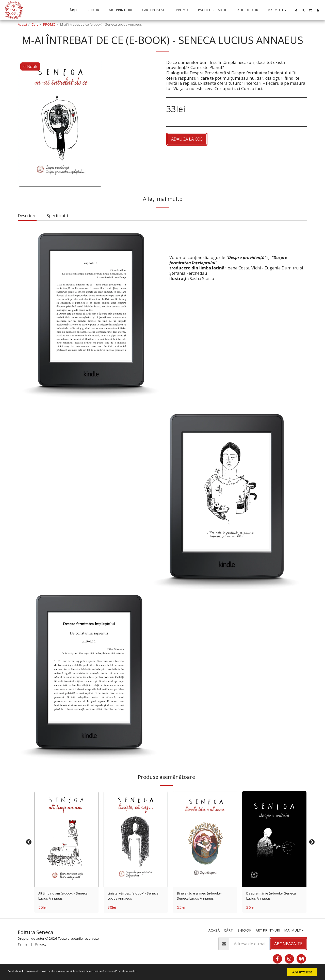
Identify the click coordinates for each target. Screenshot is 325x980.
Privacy (41, 947)
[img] (66, 839)
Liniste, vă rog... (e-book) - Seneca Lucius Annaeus (132, 897)
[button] (296, 10)
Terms (23, 947)
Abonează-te (288, 946)
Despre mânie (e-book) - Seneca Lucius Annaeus (270, 897)
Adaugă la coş (187, 139)
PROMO (49, 24)
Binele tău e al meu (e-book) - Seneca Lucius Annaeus (205, 897)
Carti (35, 24)
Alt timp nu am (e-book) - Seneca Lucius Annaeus (63, 897)
